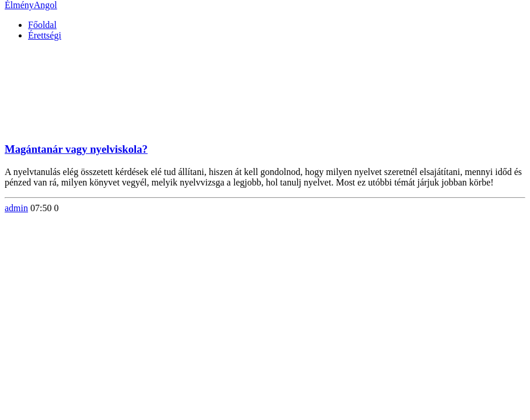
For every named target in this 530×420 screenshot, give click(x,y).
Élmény (31, 5)
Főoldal (42, 25)
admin (16, 208)
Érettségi (45, 35)
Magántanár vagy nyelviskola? (76, 149)
